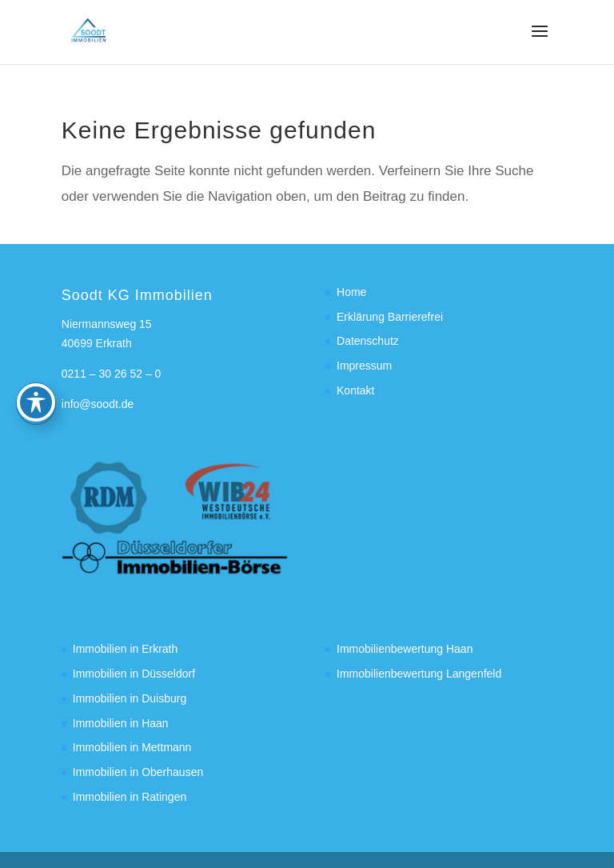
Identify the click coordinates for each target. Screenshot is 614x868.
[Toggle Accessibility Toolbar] (36, 349)
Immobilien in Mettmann (132, 747)
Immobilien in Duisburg (130, 698)
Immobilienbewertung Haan (405, 649)
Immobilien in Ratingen (130, 797)
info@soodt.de (98, 404)
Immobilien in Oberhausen (138, 772)
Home (351, 292)
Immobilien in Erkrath (126, 649)
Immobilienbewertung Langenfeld (419, 674)
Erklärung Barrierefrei (390, 317)
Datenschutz (368, 341)
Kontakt (355, 390)
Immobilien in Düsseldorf (134, 674)
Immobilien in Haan (121, 723)
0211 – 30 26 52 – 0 (112, 374)
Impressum (364, 366)
